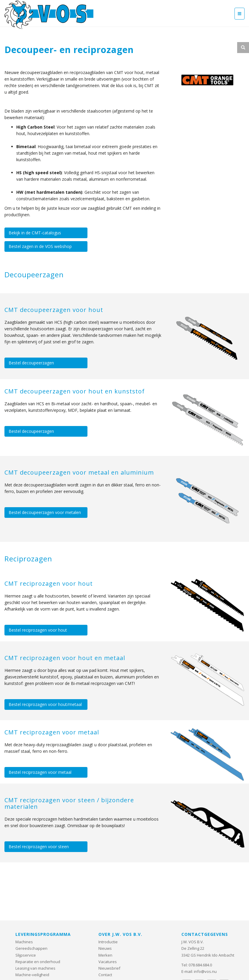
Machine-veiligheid (32, 975)
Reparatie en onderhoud (38, 962)
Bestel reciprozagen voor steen (39, 847)
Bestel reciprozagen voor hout (38, 630)
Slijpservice (26, 955)
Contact (105, 975)
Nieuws (105, 948)
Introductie (108, 942)
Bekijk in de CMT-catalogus (35, 233)
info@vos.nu (205, 971)
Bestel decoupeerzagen (31, 363)
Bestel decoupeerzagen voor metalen (45, 512)
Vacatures (108, 962)
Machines (24, 942)
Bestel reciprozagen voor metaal (40, 772)
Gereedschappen (31, 948)
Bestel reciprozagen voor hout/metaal (45, 704)
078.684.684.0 (200, 965)
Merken (105, 955)
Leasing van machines (35, 968)
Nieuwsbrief (109, 968)
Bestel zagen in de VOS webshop (40, 246)
